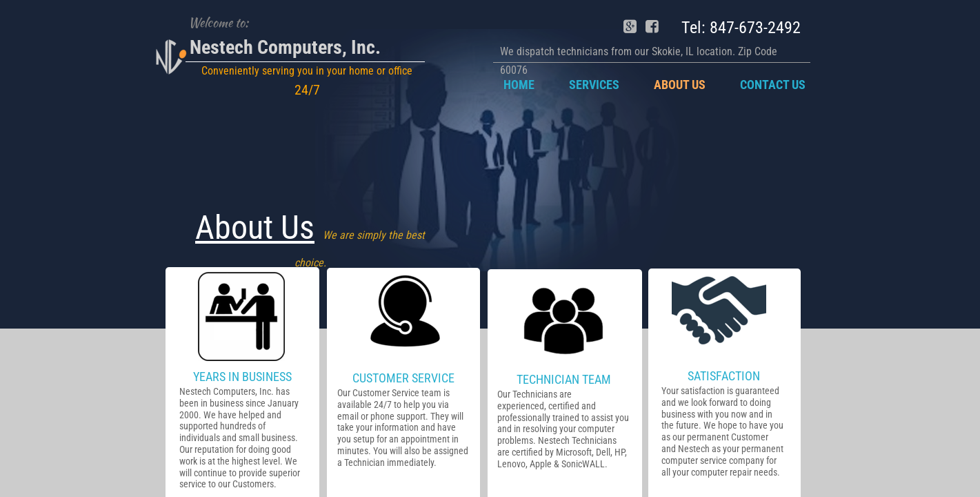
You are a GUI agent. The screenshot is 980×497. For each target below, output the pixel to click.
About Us (680, 85)
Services (594, 85)
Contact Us (773, 85)
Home (519, 85)
